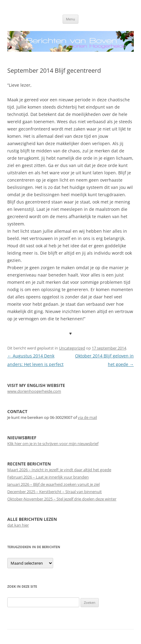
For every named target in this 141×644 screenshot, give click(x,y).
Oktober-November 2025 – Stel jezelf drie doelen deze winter (62, 499)
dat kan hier (18, 525)
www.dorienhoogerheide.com (34, 391)
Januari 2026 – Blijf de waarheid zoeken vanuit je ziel (53, 484)
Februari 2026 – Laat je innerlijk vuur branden (48, 477)
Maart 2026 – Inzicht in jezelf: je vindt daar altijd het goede (59, 470)
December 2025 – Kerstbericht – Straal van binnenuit (55, 492)
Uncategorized (72, 348)
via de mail (87, 417)
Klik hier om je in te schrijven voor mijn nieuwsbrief (53, 444)
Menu (70, 19)
